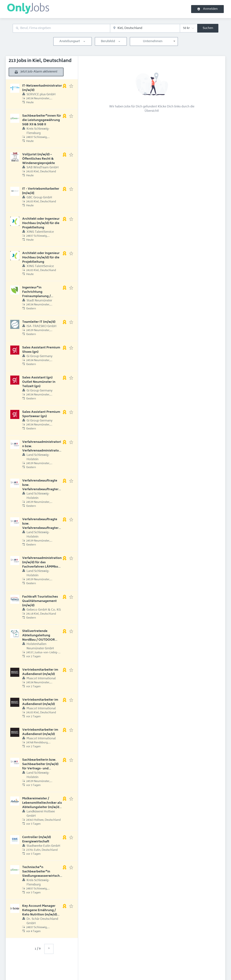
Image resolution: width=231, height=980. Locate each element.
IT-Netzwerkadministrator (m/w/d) (42, 88)
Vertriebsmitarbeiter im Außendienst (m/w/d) (40, 672)
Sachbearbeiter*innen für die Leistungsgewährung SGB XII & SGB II (42, 120)
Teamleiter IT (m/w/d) (39, 322)
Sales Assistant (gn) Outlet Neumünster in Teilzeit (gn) (39, 382)
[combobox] (61, 28)
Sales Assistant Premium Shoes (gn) (41, 350)
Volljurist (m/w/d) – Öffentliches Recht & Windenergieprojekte (39, 159)
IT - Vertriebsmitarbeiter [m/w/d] (41, 191)
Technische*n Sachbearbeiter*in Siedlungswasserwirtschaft (42, 874)
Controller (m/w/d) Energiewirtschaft (37, 840)
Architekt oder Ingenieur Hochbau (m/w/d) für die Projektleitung (41, 223)
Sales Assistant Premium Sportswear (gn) (41, 414)
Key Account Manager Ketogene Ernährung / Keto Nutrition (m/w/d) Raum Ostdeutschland (40, 913)
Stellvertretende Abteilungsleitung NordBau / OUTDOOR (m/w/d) (39, 638)
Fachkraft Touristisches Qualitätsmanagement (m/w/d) (40, 601)
